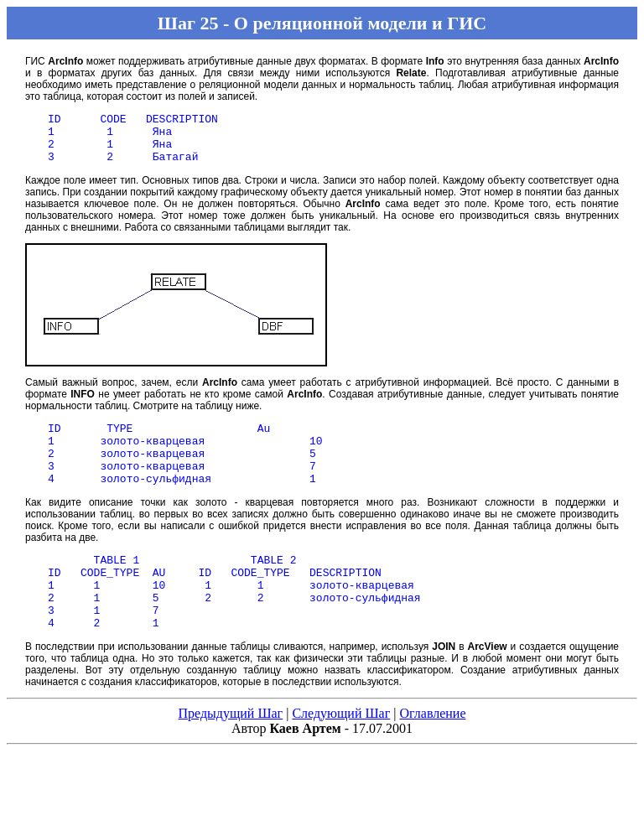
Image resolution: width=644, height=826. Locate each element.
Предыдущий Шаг (230, 751)
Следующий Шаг (341, 751)
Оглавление (432, 751)
